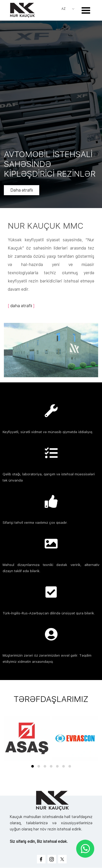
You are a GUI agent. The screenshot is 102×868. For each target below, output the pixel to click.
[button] (33, 766)
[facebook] (41, 859)
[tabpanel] (51, 265)
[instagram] (52, 859)
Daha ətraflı (26, 190)
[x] (62, 859)
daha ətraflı (21, 306)
